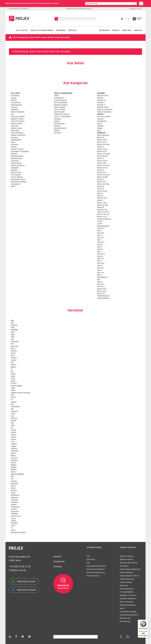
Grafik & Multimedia (104, 112)
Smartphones (59, 98)
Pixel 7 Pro (101, 238)
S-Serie (100, 221)
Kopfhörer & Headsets (19, 182)
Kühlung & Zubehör (18, 117)
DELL (13, 363)
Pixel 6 (99, 247)
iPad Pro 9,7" (101, 294)
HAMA (13, 391)
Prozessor (14, 107)
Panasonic (14, 484)
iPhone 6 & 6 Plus (103, 212)
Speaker (57, 131)
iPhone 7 (100, 201)
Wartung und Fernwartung (125, 620)
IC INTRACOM (15, 407)
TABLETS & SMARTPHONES (42, 31)
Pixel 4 (99, 261)
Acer (12, 323)
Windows (100, 98)
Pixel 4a (100, 256)
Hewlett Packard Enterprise (21, 393)
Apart (13, 332)
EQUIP (13, 377)
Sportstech (15, 512)
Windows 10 (101, 100)
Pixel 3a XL (101, 263)
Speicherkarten (16, 163)
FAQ (88, 556)
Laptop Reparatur (103, 298)
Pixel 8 (99, 231)
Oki (12, 479)
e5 (12, 370)
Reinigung (57, 119)
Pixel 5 (99, 252)
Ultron (13, 526)
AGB (88, 563)
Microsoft (14, 458)
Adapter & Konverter (18, 135)
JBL (12, 428)
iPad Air (100, 282)
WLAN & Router (16, 173)
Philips (13, 488)
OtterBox (14, 481)
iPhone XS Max (102, 191)
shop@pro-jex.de (17, 570)
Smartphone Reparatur (129, 615)
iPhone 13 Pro (102, 163)
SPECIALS (72, 31)
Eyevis (13, 381)
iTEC (12, 423)
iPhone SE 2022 (102, 156)
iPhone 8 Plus (102, 198)
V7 (12, 528)
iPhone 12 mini (102, 168)
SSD (12, 114)
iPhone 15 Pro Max (103, 145)
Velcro (13, 530)
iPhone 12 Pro (102, 173)
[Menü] (147, 621)
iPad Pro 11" (101, 287)
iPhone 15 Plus (102, 140)
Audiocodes (15, 342)
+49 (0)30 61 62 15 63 (20, 567)
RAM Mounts (15, 495)
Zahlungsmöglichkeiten (96, 566)
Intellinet (14, 418)
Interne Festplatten (18, 112)
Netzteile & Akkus (17, 119)
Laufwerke (15, 110)
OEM (12, 477)
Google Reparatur (103, 226)
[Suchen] (56, 19)
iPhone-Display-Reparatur (126, 584)
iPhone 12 (100, 170)
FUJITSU (14, 384)
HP (12, 400)
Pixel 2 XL (100, 273)
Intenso (13, 421)
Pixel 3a (100, 266)
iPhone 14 (100, 147)
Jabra (13, 425)
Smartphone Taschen (61, 114)
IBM (12, 404)
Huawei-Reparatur (127, 579)
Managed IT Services (128, 595)
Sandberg (14, 502)
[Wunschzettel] (125, 19)
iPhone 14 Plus (102, 149)
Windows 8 (101, 105)
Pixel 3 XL (100, 268)
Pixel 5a (100, 249)
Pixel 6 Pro (101, 242)
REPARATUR (104, 31)
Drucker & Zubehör (104, 117)
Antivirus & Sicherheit (105, 110)
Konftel (13, 432)
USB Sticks (15, 161)
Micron (13, 456)
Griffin (13, 388)
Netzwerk (14, 170)
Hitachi (13, 398)
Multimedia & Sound (18, 180)
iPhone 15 (100, 138)
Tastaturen (15, 145)
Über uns (127, 31)
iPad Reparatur (102, 277)
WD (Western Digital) (18, 533)
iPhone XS (101, 189)
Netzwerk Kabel (16, 128)
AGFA (13, 328)
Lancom (14, 437)
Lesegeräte (15, 168)
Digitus (13, 367)
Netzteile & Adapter (61, 105)
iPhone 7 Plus (102, 203)
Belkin (13, 349)
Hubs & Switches (17, 177)
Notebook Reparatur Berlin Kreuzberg (128, 600)
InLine (13, 414)
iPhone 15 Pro (102, 142)
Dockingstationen (17, 156)
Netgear (14, 467)
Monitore (14, 100)
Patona (13, 486)
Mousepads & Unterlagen (20, 152)
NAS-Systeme (16, 175)
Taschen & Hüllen (17, 149)
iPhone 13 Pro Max (103, 166)
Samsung (14, 500)
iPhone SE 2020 (103, 177)
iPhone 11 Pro (102, 182)
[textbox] (111, 4)
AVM (12, 344)
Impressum (59, 562)
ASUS (13, 337)
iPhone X (100, 194)
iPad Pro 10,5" (102, 291)
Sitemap (57, 567)
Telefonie (100, 126)
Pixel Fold (100, 233)
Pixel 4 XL (101, 259)
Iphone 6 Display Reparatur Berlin (127, 558)
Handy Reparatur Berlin (129, 576)
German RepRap (17, 386)
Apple (13, 335)
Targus (13, 519)
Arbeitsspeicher (16, 105)
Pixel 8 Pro (101, 228)
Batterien (14, 154)
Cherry (13, 353)
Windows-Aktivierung (129, 563)
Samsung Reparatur (104, 219)
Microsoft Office (103, 96)
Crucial (13, 360)
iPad (99, 280)
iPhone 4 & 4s (102, 217)
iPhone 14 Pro (102, 152)
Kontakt (138, 31)
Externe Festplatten (18, 166)
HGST (13, 395)
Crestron (14, 358)
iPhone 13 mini (102, 161)
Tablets (57, 96)
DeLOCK (14, 365)
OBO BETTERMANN (17, 474)
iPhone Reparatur (103, 135)
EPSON (13, 374)
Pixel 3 (99, 270)
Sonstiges (14, 138)
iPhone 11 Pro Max (103, 184)
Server (99, 124)
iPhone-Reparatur (127, 589)
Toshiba (14, 521)
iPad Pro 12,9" (102, 289)
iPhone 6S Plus (102, 210)
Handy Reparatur (127, 573)
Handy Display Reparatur (130, 569)
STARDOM (14, 514)
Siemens (14, 509)
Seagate (14, 505)
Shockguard (15, 507)
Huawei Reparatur (103, 296)
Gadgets (100, 128)
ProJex (13, 493)
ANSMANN (14, 330)
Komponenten (16, 103)
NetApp (13, 465)
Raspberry (14, 498)
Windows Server (103, 107)
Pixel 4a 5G (101, 254)
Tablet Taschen (59, 112)
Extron (13, 379)
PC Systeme (15, 96)
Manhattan (15, 451)
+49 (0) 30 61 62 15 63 (136, 9)
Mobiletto (14, 460)
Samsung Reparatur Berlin (128, 607)
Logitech (14, 449)
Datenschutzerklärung (96, 573)
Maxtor (13, 453)
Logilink (14, 446)
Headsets (57, 126)
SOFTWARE (61, 31)
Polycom (14, 491)
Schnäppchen (102, 121)
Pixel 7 (99, 240)
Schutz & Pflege (60, 110)
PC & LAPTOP (22, 31)
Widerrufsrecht (93, 576)
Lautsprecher (16, 184)
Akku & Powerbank (61, 103)
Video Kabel (15, 131)
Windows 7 (101, 103)
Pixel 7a (100, 235)
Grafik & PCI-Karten (18, 121)
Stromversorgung (17, 133)
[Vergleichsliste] (122, 19)
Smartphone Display (128, 612)
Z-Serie (100, 224)
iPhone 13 (100, 159)
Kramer (13, 435)
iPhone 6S (101, 207)
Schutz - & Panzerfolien (62, 117)
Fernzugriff (124, 566)
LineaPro (14, 444)
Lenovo (13, 439)
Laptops (14, 98)
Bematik (14, 351)
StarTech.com (16, 516)
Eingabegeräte (16, 140)
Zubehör (14, 147)
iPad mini (100, 284)
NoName (14, 470)
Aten (12, 339)
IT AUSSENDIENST (127, 592)
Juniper (14, 430)
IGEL (12, 409)
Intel (12, 416)
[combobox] (111, 4)
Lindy (13, 442)
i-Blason (14, 402)
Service (116, 31)
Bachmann (15, 346)
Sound (13, 187)
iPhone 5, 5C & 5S (103, 214)
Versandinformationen (96, 569)
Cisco (13, 356)
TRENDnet (14, 523)
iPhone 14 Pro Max (103, 154)
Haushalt (100, 119)
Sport (99, 131)
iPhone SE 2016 (102, 205)
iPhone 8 (100, 196)
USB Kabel (15, 126)
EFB (12, 372)
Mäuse (13, 142)
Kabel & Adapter (17, 124)
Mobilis (13, 463)
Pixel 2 (99, 275)
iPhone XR (101, 187)
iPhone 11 (100, 180)
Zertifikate (91, 560)
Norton (13, 472)
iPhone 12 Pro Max (103, 175)
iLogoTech (14, 411)
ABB (12, 321)
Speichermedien (17, 159)
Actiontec (14, 325)
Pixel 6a (100, 245)
